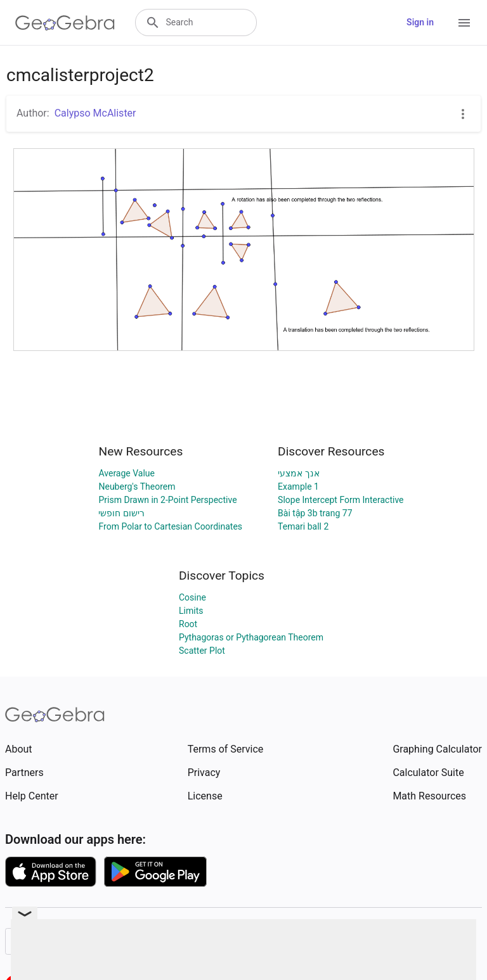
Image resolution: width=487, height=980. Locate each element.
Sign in (420, 22)
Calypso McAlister (95, 113)
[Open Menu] (464, 23)
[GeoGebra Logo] (65, 23)
